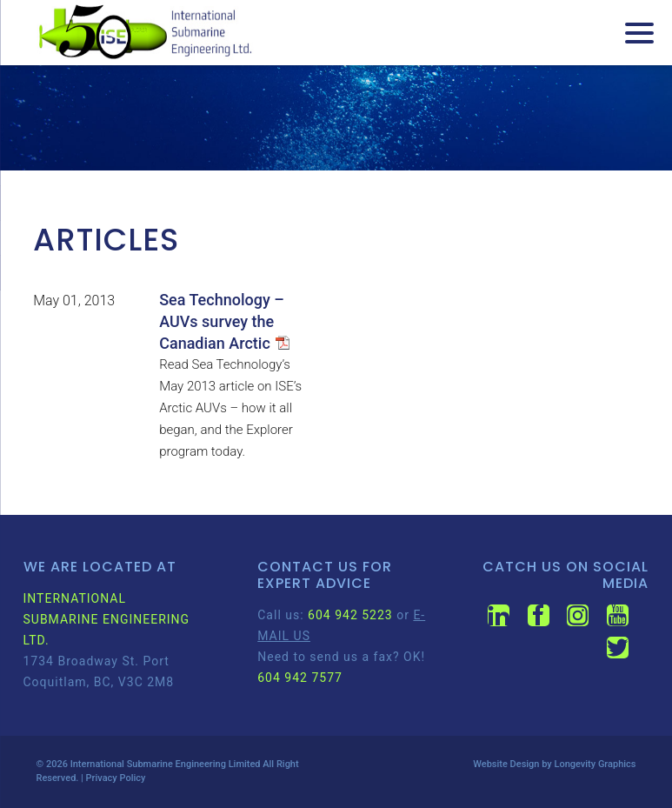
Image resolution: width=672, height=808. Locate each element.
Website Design (506, 764)
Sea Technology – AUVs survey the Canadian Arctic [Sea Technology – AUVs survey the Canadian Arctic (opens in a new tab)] (222, 321)
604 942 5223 (350, 615)
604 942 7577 (300, 678)
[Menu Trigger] (639, 33)
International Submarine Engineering (148, 764)
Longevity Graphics (595, 764)
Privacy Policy (116, 778)
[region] (336, 118)
